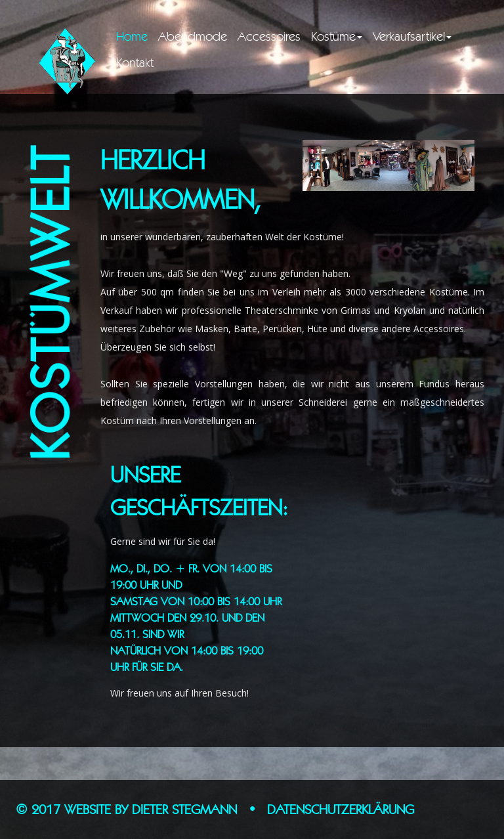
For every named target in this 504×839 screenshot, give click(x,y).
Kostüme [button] (337, 36)
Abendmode (193, 36)
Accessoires (269, 36)
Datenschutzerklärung (341, 809)
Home (135, 36)
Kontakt (135, 62)
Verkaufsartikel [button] (412, 36)
